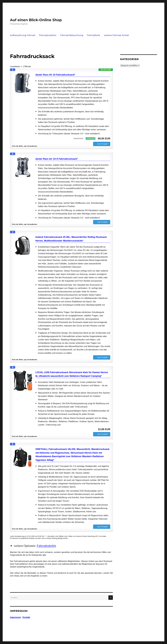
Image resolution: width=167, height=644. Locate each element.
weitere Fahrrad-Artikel (116, 35)
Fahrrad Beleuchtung (72, 35)
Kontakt (26, 617)
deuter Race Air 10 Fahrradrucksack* (55, 75)
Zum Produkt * (103, 144)
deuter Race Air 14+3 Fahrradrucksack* (57, 159)
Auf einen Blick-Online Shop (36, 20)
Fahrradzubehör (48, 35)
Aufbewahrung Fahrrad (23, 35)
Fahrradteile (93, 35)
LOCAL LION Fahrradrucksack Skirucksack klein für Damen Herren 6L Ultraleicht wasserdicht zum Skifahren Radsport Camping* (72, 374)
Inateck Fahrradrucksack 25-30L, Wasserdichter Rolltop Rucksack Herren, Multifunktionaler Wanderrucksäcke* (71, 239)
